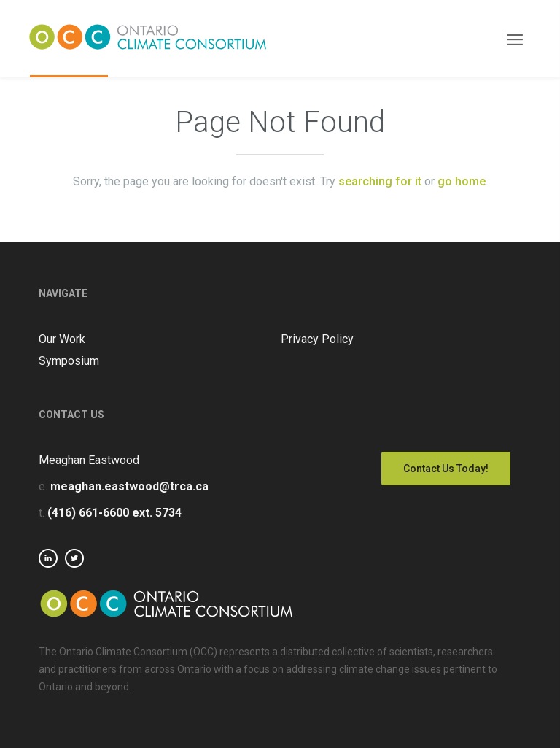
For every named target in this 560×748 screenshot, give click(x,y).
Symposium (69, 361)
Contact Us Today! (446, 469)
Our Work (62, 339)
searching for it (380, 181)
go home (462, 181)
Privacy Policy (317, 339)
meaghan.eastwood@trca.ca (129, 486)
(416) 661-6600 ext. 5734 (114, 513)
